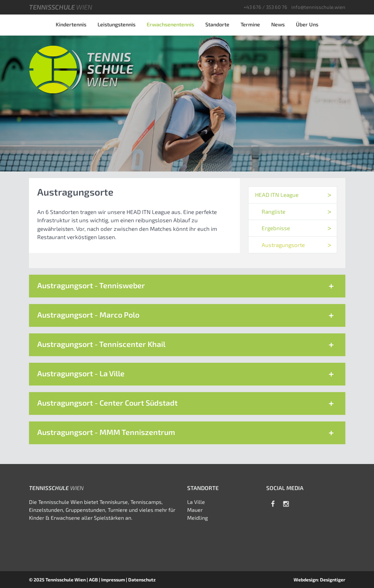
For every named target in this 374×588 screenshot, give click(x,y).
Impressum (113, 580)
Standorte (217, 24)
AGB (93, 580)
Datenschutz (142, 580)
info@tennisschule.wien (318, 7)
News (278, 24)
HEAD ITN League (277, 195)
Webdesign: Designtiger (319, 580)
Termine (250, 24)
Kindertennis (71, 24)
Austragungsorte (283, 245)
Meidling (198, 518)
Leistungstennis (116, 24)
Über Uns (307, 24)
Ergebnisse (276, 228)
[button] (187, 286)
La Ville (196, 502)
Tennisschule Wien (66, 580)
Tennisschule (61, 7)
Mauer (195, 510)
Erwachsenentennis (170, 24)
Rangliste (273, 211)
